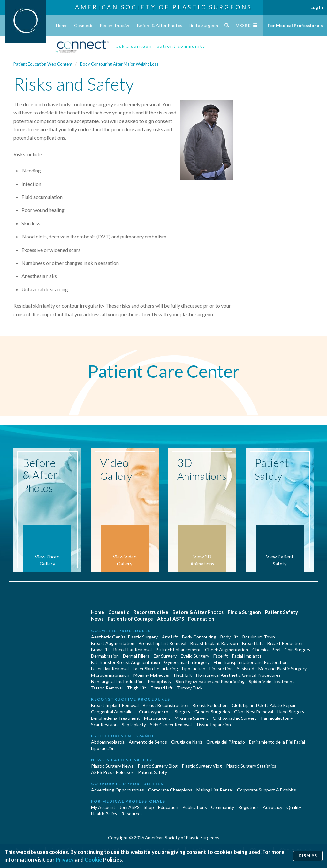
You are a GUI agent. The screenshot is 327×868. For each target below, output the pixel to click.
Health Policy (104, 814)
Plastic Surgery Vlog (202, 766)
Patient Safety (281, 612)
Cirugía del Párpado (226, 742)
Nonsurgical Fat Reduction (117, 681)
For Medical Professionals (295, 25)
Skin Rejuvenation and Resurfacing (210, 681)
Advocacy (273, 807)
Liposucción (103, 748)
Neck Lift (183, 675)
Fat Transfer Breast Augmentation (125, 662)
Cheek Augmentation (227, 649)
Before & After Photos (160, 25)
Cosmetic (84, 25)
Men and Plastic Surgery (282, 669)
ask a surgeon (134, 46)
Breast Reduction (285, 643)
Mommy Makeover (152, 675)
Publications (195, 807)
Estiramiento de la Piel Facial (277, 742)
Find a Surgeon (203, 25)
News (97, 619)
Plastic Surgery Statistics (251, 766)
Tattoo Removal (107, 688)
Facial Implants (247, 656)
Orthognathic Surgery (235, 718)
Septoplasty (134, 724)
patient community (181, 46)
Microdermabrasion (110, 675)
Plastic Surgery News (112, 766)
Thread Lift (162, 688)
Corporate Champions (170, 790)
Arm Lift (170, 637)
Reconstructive (115, 25)
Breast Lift (253, 643)
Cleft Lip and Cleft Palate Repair (264, 705)
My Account (103, 807)
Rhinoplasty (160, 681)
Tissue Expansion (213, 724)
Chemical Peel (266, 649)
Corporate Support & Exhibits (266, 790)
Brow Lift (100, 649)
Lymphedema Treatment (115, 718)
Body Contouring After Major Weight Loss (119, 64)
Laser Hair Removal (110, 669)
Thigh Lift (137, 688)
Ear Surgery (165, 656)
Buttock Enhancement (178, 649)
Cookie (93, 860)
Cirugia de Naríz (187, 742)
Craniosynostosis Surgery (165, 712)
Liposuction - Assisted (232, 669)
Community (223, 807)
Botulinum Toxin (259, 637)
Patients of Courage (130, 619)
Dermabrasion (105, 656)
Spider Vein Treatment (271, 681)
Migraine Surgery (192, 718)
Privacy (65, 860)
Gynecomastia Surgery (187, 662)
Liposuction (194, 669)
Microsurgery (157, 718)
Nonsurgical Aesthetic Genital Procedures (238, 675)
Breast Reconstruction (166, 705)
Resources (132, 814)
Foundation (201, 619)
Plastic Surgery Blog (158, 766)
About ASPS (171, 619)
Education (168, 807)
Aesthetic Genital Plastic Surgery (124, 637)
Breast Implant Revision (214, 643)
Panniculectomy (277, 718)
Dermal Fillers (136, 656)
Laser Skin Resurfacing (155, 669)
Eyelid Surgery (195, 656)
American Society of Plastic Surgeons (163, 7)
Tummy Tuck (190, 688)
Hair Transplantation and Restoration (251, 662)
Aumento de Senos (148, 742)
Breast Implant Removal (162, 643)
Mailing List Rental (215, 790)
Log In (317, 7)
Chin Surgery (297, 649)
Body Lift (229, 637)
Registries (248, 807)
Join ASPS (129, 807)
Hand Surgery (291, 712)
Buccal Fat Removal (133, 649)
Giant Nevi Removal (254, 712)
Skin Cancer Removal (171, 724)
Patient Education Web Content (43, 64)
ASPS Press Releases (112, 772)
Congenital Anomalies (113, 712)
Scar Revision (104, 724)
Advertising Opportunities (118, 790)
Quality (294, 807)
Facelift (221, 656)
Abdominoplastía (108, 742)
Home (62, 25)
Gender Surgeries (212, 712)
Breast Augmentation (113, 643)
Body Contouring (199, 637)
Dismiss (308, 856)
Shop (149, 807)
